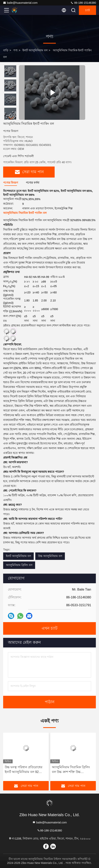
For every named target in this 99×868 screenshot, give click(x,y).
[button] (11, 118)
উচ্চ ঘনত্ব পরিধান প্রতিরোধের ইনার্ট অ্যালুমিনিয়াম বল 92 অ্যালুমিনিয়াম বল (24, 770)
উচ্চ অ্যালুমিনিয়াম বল (50, 556)
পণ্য (15, 50)
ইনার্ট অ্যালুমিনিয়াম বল (35, 50)
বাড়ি (6, 50)
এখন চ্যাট (49, 628)
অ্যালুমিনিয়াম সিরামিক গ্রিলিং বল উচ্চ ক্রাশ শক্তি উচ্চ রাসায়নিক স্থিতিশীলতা (71, 770)
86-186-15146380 (83, 3)
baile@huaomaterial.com (20, 3)
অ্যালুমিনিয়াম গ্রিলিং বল (19, 565)
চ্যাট (88, 10)
